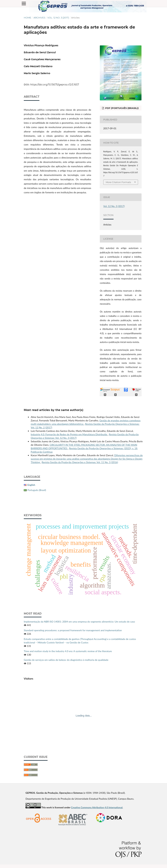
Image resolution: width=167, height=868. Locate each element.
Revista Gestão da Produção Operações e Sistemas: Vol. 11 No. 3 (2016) (80, 462)
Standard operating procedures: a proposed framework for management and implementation (73, 630)
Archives (39, 18)
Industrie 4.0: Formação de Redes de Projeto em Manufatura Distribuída (69, 434)
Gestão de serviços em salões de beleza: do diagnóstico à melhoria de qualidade (66, 660)
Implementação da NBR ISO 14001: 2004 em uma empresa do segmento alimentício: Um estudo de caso (79, 622)
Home (28, 18)
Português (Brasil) (37, 490)
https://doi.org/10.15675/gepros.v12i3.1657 (55, 85)
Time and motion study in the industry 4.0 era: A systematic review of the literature (68, 651)
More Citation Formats (118, 182)
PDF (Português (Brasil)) (122, 108)
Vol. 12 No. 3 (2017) (58, 18)
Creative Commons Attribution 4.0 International (97, 807)
